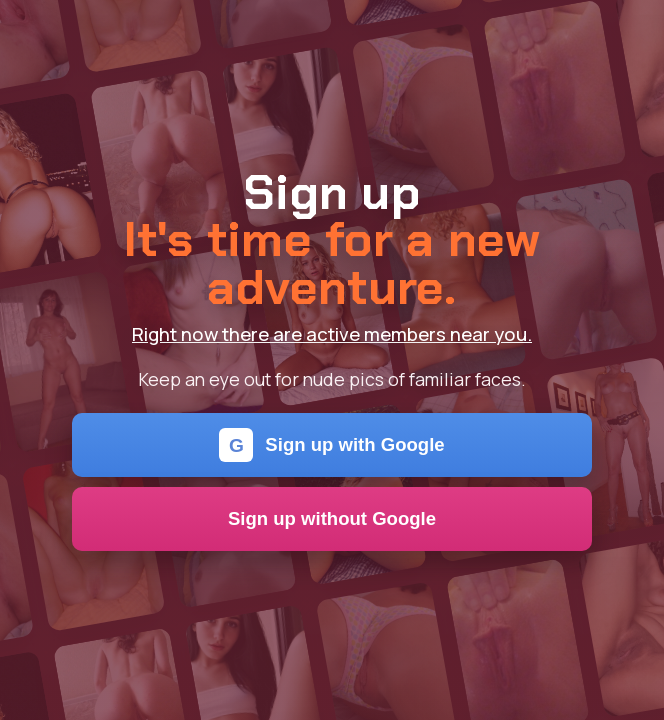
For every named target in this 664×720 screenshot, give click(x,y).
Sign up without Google (332, 518)
